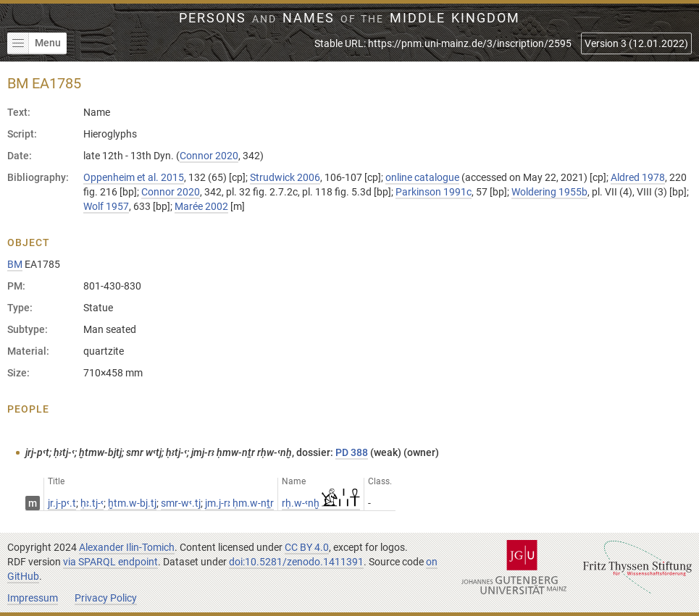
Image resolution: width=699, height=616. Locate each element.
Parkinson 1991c (434, 192)
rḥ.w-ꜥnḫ (321, 503)
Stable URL (443, 43)
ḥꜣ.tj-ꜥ (92, 503)
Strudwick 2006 (285, 177)
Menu (34, 43)
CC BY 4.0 (307, 547)
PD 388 (352, 452)
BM (15, 264)
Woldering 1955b (549, 192)
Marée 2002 (201, 206)
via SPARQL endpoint (110, 562)
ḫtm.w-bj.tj (132, 503)
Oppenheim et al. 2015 (134, 177)
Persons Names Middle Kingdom (349, 18)
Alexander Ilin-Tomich (127, 547)
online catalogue (422, 177)
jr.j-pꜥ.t (62, 503)
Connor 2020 (209, 156)
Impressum (33, 598)
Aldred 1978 (638, 177)
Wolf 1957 (106, 206)
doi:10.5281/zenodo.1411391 (296, 562)
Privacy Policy (106, 598)
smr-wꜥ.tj (181, 503)
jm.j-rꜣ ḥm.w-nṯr (239, 503)
